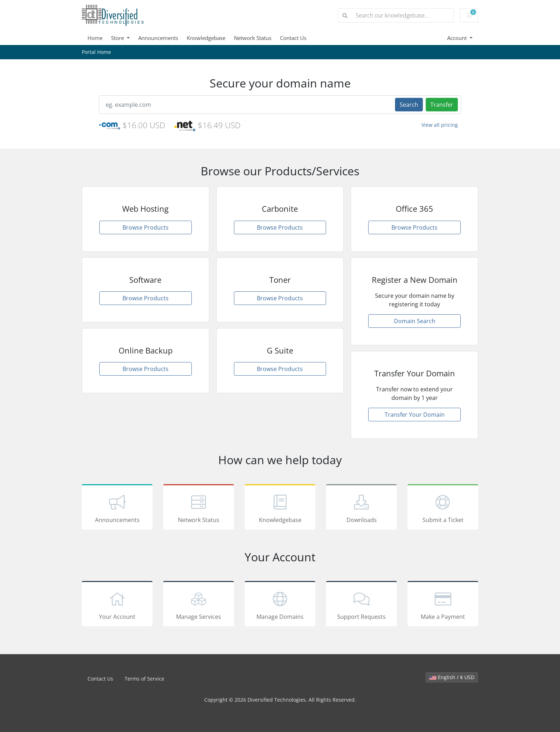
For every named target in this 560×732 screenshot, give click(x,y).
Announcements (158, 38)
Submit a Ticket (443, 508)
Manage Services (199, 605)
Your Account (117, 605)
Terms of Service (144, 679)
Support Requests (361, 605)
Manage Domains (280, 605)
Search (409, 105)
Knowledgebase (206, 38)
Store (118, 38)
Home (95, 38)
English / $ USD (452, 677)
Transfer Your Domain (415, 415)
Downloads (361, 508)
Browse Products (146, 227)
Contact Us (293, 38)
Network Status (253, 38)
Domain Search (415, 321)
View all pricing (440, 125)
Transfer (442, 105)
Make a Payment (443, 605)
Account (458, 38)
